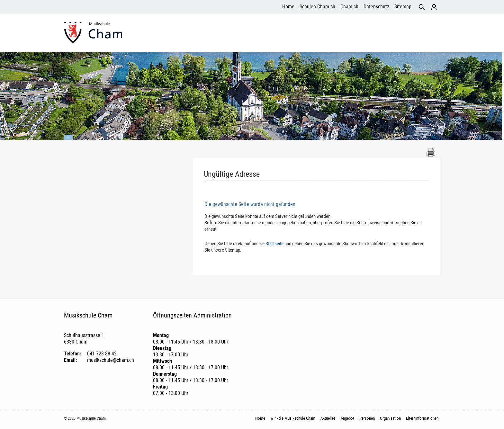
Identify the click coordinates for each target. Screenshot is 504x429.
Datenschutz (376, 7)
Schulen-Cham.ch (317, 7)
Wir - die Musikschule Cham (223, 33)
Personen (331, 33)
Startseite (274, 244)
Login (434, 7)
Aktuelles (276, 33)
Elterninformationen (412, 33)
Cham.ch (349, 7)
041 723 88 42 (102, 354)
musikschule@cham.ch (111, 360)
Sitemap (403, 7)
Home (288, 7)
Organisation (365, 33)
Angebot (304, 33)
